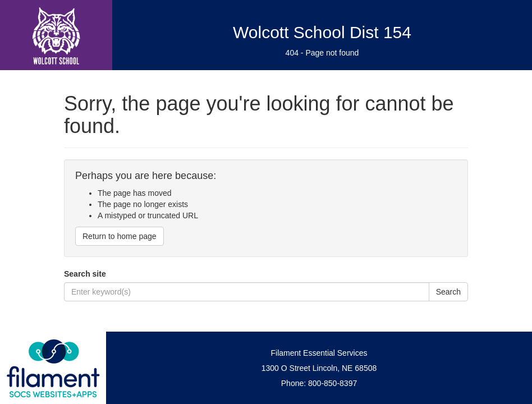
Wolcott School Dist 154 (322, 32)
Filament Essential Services (319, 353)
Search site (85, 274)
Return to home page (120, 236)
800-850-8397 (332, 383)
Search (448, 292)
